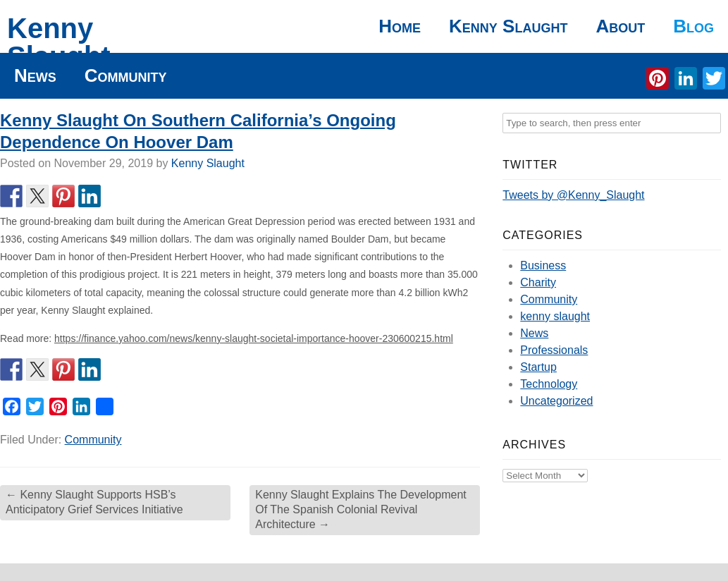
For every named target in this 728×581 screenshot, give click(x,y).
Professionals (554, 350)
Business (543, 265)
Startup (538, 367)
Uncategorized (556, 401)
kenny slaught (555, 316)
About (620, 26)
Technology (549, 384)
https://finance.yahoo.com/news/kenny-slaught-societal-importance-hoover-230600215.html (254, 338)
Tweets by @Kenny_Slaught (573, 195)
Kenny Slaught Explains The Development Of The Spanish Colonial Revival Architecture (360, 509)
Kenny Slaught (59, 42)
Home (400, 26)
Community (126, 75)
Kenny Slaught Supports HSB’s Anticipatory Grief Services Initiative (94, 502)
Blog (693, 26)
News (35, 75)
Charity (538, 282)
